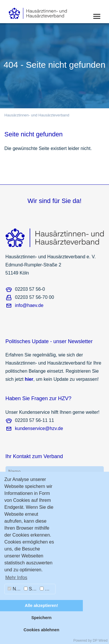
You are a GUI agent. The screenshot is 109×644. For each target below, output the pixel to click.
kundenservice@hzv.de (39, 428)
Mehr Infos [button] (16, 578)
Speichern (42, 618)
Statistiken (31, 589)
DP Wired (100, 641)
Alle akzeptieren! (41, 605)
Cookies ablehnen (41, 630)
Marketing (48, 589)
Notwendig (15, 589)
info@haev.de (29, 305)
